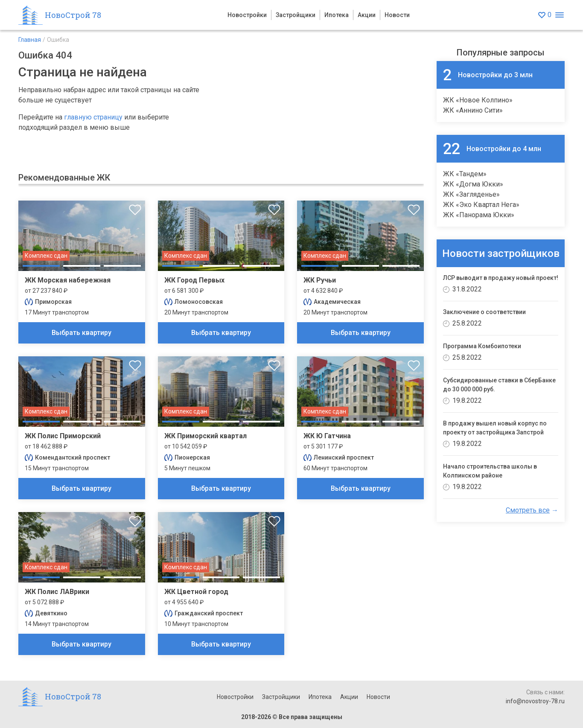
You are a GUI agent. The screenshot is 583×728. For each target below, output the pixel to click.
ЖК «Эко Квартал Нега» (481, 205)
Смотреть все (528, 510)
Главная (30, 40)
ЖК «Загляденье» (471, 194)
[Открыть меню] (559, 15)
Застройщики (296, 15)
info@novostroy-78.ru (535, 701)
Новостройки (247, 15)
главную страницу (93, 117)
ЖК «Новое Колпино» (478, 100)
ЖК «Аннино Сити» (473, 110)
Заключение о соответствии (484, 312)
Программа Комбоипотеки (482, 346)
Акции (367, 15)
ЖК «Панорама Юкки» (479, 215)
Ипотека (337, 15)
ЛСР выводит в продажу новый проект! (501, 278)
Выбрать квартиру (82, 333)
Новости (397, 15)
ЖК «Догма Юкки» (473, 184)
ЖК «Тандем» (465, 174)
